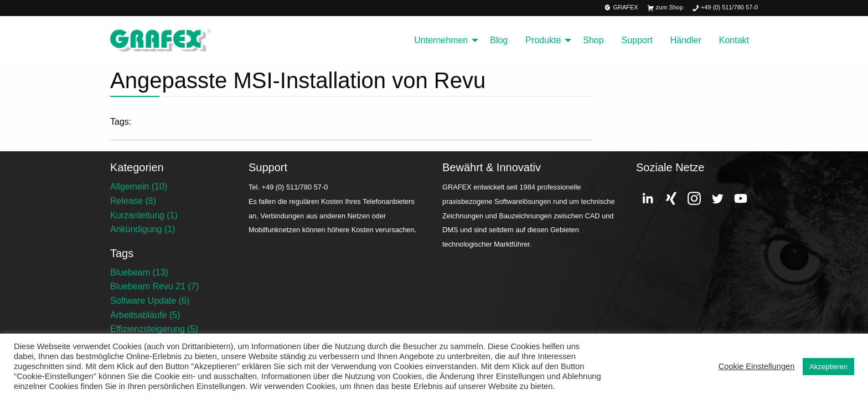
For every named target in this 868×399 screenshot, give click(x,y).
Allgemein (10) (139, 186)
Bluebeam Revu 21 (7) (154, 286)
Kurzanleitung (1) (144, 215)
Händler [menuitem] (686, 40)
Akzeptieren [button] (828, 367)
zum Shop (665, 8)
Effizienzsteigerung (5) (154, 329)
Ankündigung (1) (143, 229)
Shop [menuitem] (593, 40)
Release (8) (133, 201)
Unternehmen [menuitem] (441, 40)
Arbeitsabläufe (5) (145, 315)
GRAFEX (621, 8)
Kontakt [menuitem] (734, 40)
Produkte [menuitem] (543, 40)
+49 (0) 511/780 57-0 (725, 8)
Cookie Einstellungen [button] (757, 366)
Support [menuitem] (637, 40)
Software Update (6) (150, 301)
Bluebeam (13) (139, 272)
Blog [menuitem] (499, 40)
